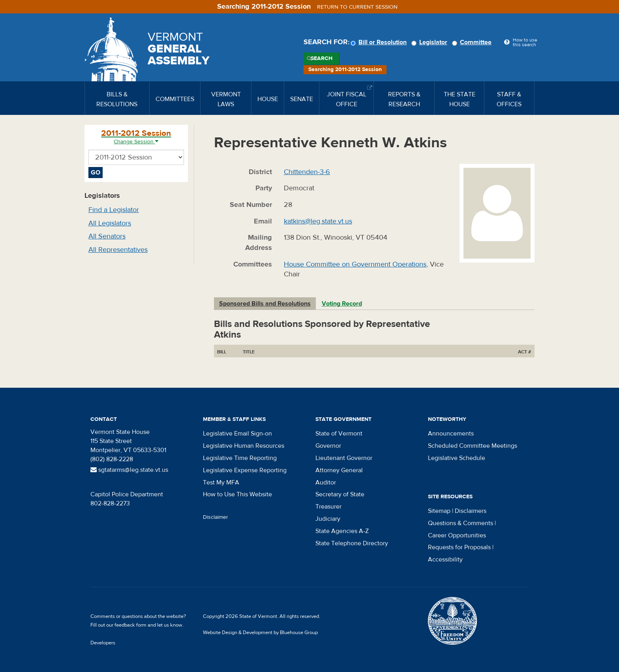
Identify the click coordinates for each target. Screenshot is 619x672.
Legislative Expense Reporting (245, 470)
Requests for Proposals (459, 547)
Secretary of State (340, 494)
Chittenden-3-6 (307, 172)
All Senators (107, 236)
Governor (328, 446)
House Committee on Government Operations (355, 264)
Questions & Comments (460, 523)
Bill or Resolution (380, 42)
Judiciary (328, 519)
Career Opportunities (457, 535)
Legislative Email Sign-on (237, 434)
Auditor (326, 482)
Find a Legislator (114, 210)
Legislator (430, 42)
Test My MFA (221, 482)
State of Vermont (339, 434)
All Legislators (110, 223)
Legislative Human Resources (244, 446)
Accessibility (445, 559)
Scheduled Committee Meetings (473, 446)
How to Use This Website (237, 494)
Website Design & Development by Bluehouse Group (260, 633)
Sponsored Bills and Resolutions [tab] (265, 304)
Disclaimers (471, 511)
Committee (473, 42)
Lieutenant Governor (344, 458)
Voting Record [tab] (342, 304)
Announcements (451, 434)
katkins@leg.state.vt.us (318, 221)
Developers (103, 643)
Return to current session (357, 7)
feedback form (130, 625)
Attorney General (339, 470)
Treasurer (328, 507)
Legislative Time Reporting (240, 458)
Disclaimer (216, 517)
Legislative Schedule (457, 458)
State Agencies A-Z (342, 531)
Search (322, 58)
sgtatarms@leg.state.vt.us (129, 470)
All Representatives (118, 250)
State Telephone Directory (352, 543)
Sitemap (439, 511)
